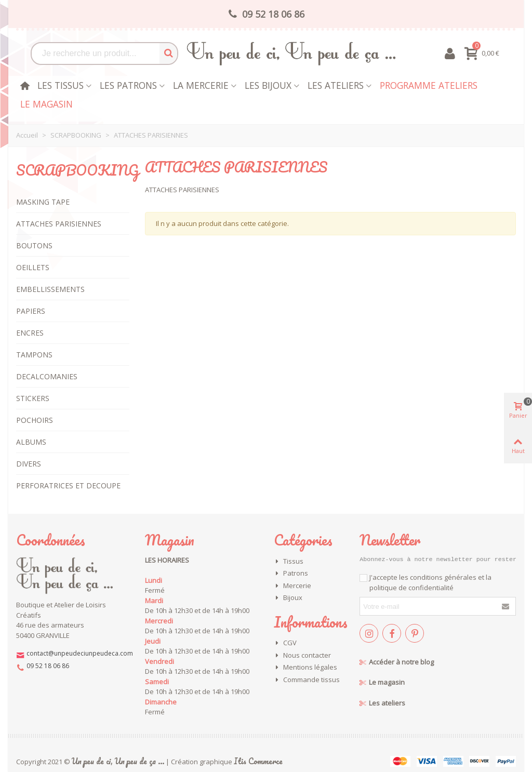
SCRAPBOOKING (78, 170)
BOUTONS (34, 245)
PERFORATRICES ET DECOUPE (68, 485)
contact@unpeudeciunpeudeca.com (80, 653)
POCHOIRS (35, 420)
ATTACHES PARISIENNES (59, 224)
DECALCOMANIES (47, 376)
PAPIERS (31, 311)
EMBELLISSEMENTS (50, 289)
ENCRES (30, 333)
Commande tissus (307, 680)
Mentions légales (305, 668)
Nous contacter (302, 656)
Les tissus (61, 85)
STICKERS (33, 398)
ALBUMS (31, 442)
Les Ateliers (336, 85)
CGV (285, 643)
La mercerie (201, 85)
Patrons (291, 574)
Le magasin (46, 104)
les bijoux (268, 85)
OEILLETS (33, 267)
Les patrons (128, 85)
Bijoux (288, 598)
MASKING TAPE (43, 202)
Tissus (289, 562)
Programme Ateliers (429, 85)
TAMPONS (34, 355)
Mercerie (292, 586)
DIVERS (29, 464)
